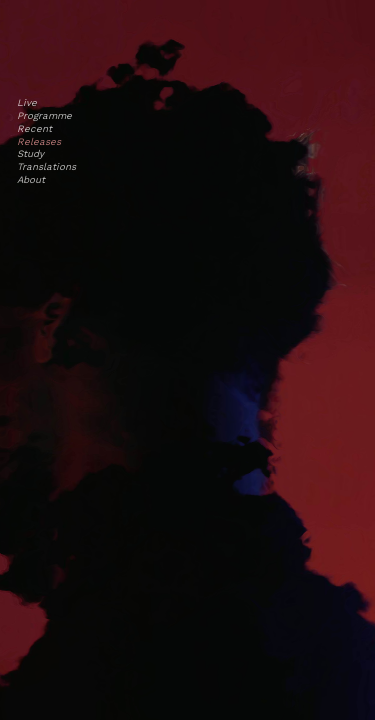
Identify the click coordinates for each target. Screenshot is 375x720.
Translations (46, 166)
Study (30, 153)
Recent (34, 128)
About (31, 179)
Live (27, 102)
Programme (44, 115)
